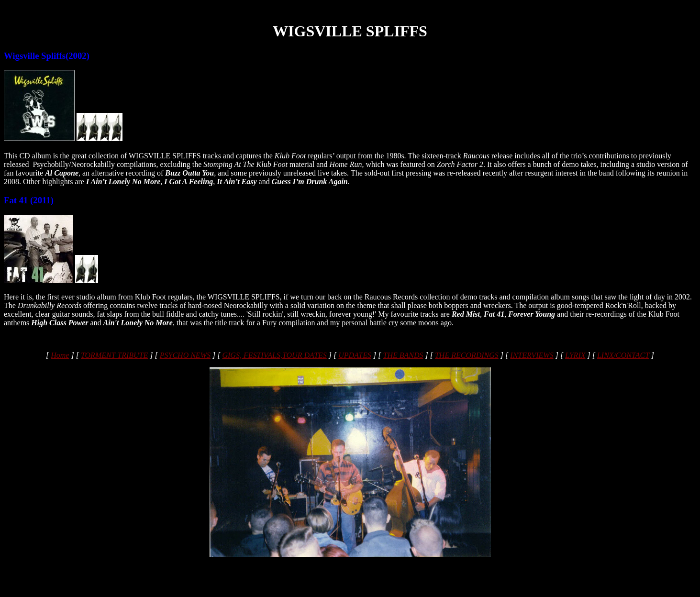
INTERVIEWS (532, 355)
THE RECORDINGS (467, 355)
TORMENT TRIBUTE (114, 355)
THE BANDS (403, 355)
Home (60, 355)
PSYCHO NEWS (185, 355)
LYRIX (575, 355)
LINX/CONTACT (623, 355)
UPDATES (355, 355)
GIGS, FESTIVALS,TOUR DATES (274, 355)
